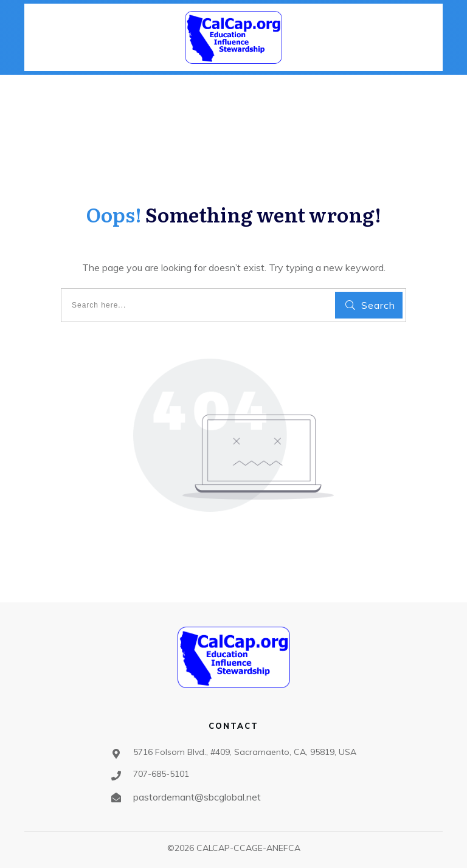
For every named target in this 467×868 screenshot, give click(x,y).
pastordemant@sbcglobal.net (197, 797)
